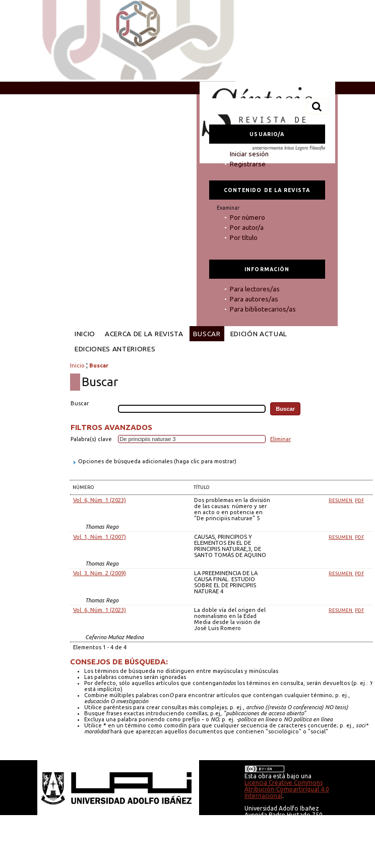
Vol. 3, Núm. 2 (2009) (100, 573)
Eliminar (280, 439)
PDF (359, 500)
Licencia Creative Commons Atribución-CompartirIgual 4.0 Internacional (287, 789)
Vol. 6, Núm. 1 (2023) (100, 500)
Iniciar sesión (249, 154)
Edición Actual (259, 334)
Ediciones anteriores (115, 349)
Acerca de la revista (144, 334)
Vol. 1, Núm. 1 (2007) (100, 537)
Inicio (85, 334)
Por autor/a (247, 227)
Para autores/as (254, 299)
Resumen (341, 500)
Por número (247, 217)
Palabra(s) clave (91, 439)
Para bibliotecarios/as (263, 309)
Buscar (207, 334)
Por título (244, 237)
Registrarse (248, 164)
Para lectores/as (255, 289)
